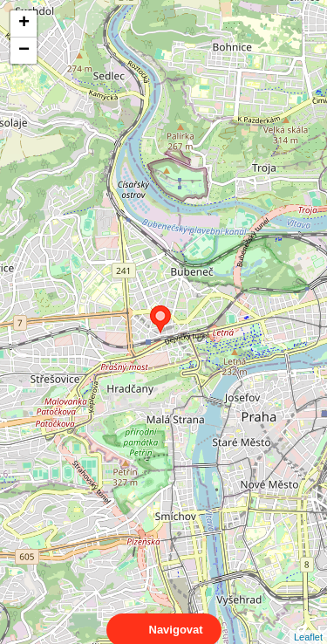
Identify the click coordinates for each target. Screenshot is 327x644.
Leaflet (308, 621)
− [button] (24, 51)
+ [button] (24, 24)
